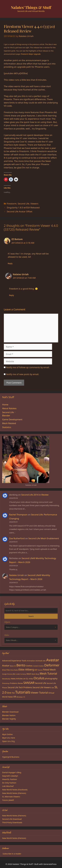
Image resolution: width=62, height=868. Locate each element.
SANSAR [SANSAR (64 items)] (29, 683)
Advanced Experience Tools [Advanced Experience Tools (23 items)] (14, 661)
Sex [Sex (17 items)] (53, 688)
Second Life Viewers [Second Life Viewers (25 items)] (42, 687)
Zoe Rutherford (17, 538)
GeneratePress (50, 864)
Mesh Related (9, 423)
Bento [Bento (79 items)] (21, 665)
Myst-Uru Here (9, 738)
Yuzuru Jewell (8, 800)
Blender (6, 415)
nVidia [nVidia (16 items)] (31, 679)
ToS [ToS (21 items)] (13, 693)
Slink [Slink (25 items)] (9, 693)
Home (5, 405)
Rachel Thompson (18, 515)
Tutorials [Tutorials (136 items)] (23, 692)
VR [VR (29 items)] (15, 697)
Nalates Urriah (17, 575)
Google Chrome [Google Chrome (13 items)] (7, 674)
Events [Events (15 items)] (40, 670)
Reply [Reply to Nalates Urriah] (11, 295)
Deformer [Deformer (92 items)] (52, 665)
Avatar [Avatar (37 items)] (6, 665)
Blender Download (10, 712)
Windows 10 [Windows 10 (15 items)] (21, 697)
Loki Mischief (8, 786)
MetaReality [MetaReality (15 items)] (6, 679)
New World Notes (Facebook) (15, 790)
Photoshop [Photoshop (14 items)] (6, 683)
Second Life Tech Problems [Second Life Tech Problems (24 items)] (20, 687)
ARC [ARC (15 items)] (44, 661)
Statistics (7, 427)
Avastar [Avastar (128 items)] (53, 660)
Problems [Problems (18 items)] (14, 683)
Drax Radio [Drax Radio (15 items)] (14, 670)
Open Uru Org (8, 741)
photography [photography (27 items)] (51, 679)
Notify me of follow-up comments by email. (28, 367)
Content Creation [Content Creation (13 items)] (38, 666)
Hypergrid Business (11, 757)
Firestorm (12, 204)
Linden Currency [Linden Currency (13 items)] (21, 674)
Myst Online (7, 734)
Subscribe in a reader (12, 854)
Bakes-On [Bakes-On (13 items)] (13, 666)
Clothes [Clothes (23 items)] (29, 666)
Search (31, 616)
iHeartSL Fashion (10, 779)
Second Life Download (12, 819)
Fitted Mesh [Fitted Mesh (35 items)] (49, 670)
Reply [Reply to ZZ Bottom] (10, 263)
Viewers (34, 204)
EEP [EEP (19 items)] (36, 670)
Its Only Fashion (9, 783)
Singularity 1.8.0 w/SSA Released (23, 208)
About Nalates (9, 408)
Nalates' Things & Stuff (31, 7)
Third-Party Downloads (12, 822)
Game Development (12, 419)
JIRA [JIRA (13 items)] (14, 674)
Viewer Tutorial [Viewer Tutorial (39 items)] (39, 693)
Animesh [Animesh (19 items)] (39, 661)
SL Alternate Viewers (11, 797)
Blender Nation (9, 715)
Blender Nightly (9, 719)
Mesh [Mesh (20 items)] (29, 674)
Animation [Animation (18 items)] (31, 661)
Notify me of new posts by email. (22, 374)
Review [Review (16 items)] (20, 683)
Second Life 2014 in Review (35, 495)
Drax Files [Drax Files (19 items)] (6, 670)
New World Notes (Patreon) (14, 793)
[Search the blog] (31, 611)
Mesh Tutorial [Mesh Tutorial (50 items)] (48, 673)
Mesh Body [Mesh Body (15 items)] (35, 674)
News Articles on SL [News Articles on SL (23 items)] (19, 679)
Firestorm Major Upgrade (31, 54)
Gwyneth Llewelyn (10, 776)
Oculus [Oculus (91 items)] (39, 678)
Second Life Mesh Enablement (44, 538)
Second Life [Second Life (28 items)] (41, 683)
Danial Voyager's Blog (12, 772)
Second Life (23, 204)
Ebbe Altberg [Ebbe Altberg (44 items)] (26, 670)
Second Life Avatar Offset (20, 211)
